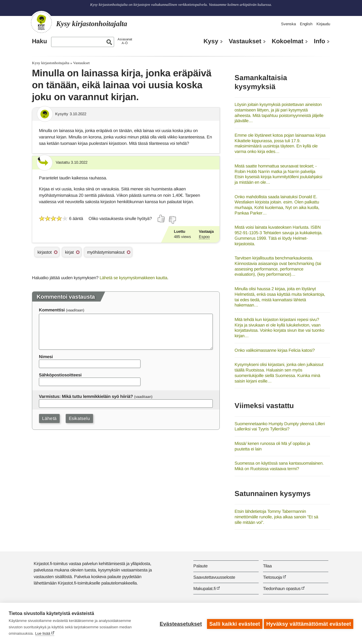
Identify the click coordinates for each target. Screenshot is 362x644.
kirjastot (45, 252)
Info (319, 41)
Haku (39, 41)
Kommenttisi (52, 310)
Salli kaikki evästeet (234, 623)
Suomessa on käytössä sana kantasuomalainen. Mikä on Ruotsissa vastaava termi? (279, 466)
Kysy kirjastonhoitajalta (51, 63)
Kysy (211, 41)
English (306, 24)
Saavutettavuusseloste (214, 577)
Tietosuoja (272, 577)
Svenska (288, 24)
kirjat (69, 252)
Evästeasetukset (180, 623)
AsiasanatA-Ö (125, 41)
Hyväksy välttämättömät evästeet (309, 623)
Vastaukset (245, 41)
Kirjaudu (323, 24)
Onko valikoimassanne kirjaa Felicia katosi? (275, 350)
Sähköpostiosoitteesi (60, 375)
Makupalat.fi (205, 588)
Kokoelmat (288, 41)
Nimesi (46, 357)
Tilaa (267, 566)
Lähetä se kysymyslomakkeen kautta (133, 278)
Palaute (200, 566)
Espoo (204, 237)
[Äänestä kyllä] (161, 219)
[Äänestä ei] (172, 220)
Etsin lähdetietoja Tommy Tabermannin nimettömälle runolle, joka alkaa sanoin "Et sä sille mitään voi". (276, 517)
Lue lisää (43, 633)
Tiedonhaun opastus (282, 588)
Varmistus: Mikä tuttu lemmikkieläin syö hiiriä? (86, 396)
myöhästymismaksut (106, 252)
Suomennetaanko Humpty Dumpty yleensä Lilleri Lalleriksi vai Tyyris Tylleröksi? (280, 426)
